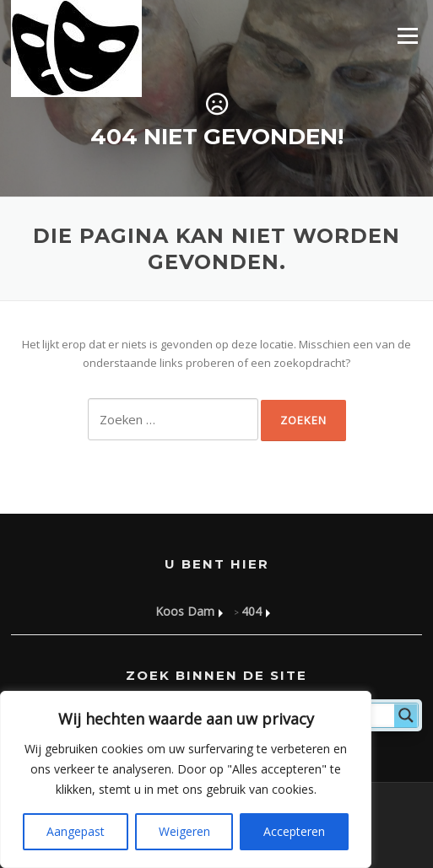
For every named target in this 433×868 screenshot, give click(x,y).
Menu (407, 35)
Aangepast (76, 831)
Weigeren (184, 831)
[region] (186, 779)
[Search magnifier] (406, 715)
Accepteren (294, 831)
